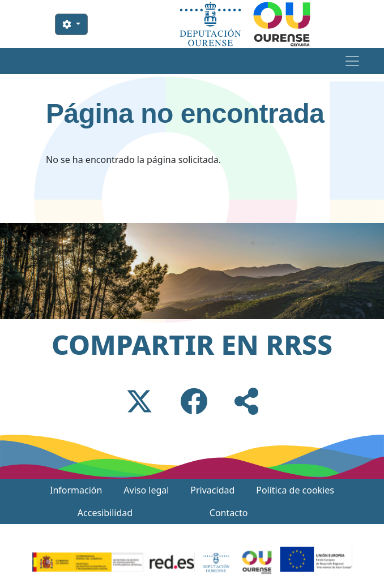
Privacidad (212, 490)
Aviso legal (146, 490)
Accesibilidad (105, 513)
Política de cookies (295, 490)
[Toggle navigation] (352, 61)
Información (76, 490)
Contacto (229, 513)
